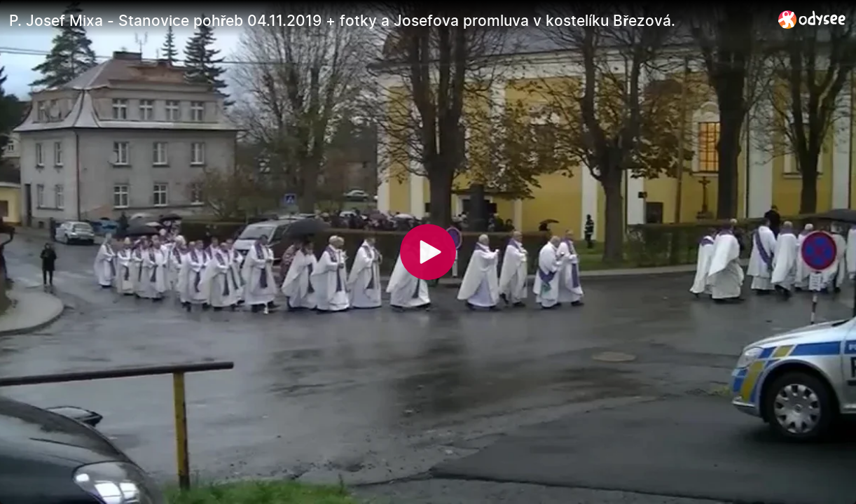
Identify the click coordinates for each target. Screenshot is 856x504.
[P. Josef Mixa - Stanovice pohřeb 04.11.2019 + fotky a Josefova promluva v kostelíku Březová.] (388, 20)
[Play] (428, 252)
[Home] (812, 19)
